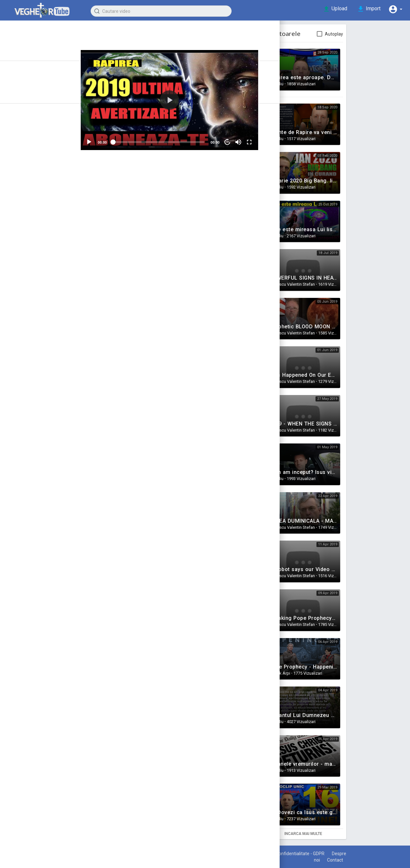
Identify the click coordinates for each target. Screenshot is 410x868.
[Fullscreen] (275, 139)
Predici (16, 163)
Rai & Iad (18, 244)
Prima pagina (32, 45)
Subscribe (239, 37)
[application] (198, 98)
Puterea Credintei (29, 255)
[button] (394, 9)
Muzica (16, 209)
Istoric (24, 56)
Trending (27, 99)
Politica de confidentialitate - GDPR (335, 854)
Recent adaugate (37, 87)
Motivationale (24, 174)
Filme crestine (25, 267)
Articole (25, 68)
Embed (237, 206)
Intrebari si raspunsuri (34, 221)
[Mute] (264, 139)
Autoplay (362, 34)
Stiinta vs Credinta (30, 232)
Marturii (17, 151)
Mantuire (18, 198)
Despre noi (333, 860)
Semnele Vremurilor (152, 231)
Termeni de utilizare (269, 854)
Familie (16, 186)
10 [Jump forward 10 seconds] (253, 139)
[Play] (120, 139)
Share (159, 206)
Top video (28, 110)
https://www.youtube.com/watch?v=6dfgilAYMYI (167, 248)
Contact (362, 860)
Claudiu (151, 34)
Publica (264, 314)
